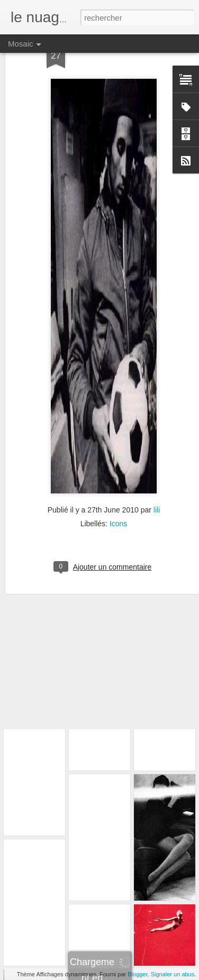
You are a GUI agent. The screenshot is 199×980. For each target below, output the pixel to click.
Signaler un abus (173, 974)
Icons (118, 498)
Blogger (137, 974)
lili (157, 484)
